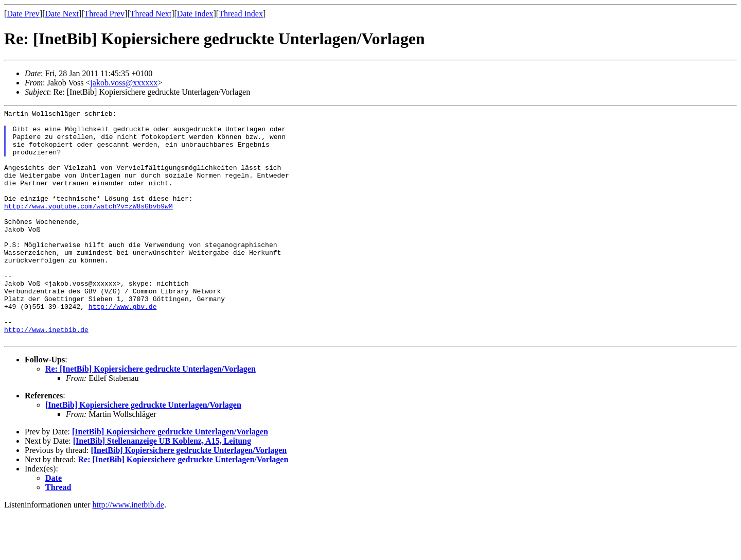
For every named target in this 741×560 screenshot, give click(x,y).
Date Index (195, 14)
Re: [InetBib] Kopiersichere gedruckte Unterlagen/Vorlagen (151, 415)
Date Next (62, 14)
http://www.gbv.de (123, 346)
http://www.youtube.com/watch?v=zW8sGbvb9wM (89, 226)
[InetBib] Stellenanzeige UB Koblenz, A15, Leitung (162, 487)
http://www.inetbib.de (46, 374)
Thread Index (241, 14)
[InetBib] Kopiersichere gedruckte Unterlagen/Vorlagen (143, 451)
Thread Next (151, 14)
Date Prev (23, 14)
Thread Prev (104, 14)
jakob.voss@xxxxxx (124, 83)
